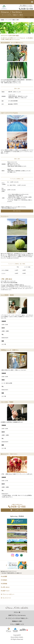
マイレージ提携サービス (17, 624)
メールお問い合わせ (17, 510)
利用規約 (4, 580)
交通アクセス (5, 591)
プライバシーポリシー (8, 594)
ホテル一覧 (17, 612)
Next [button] (28, 565)
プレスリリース (6, 598)
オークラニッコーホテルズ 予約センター (17, 618)
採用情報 (4, 584)
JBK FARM (10, 104)
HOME (29, 17)
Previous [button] (6, 565)
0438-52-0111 (26, 9)
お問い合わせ (5, 587)
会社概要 (4, 576)
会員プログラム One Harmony (17, 615)
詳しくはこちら (17, 211)
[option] (17, 565)
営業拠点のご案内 (17, 621)
